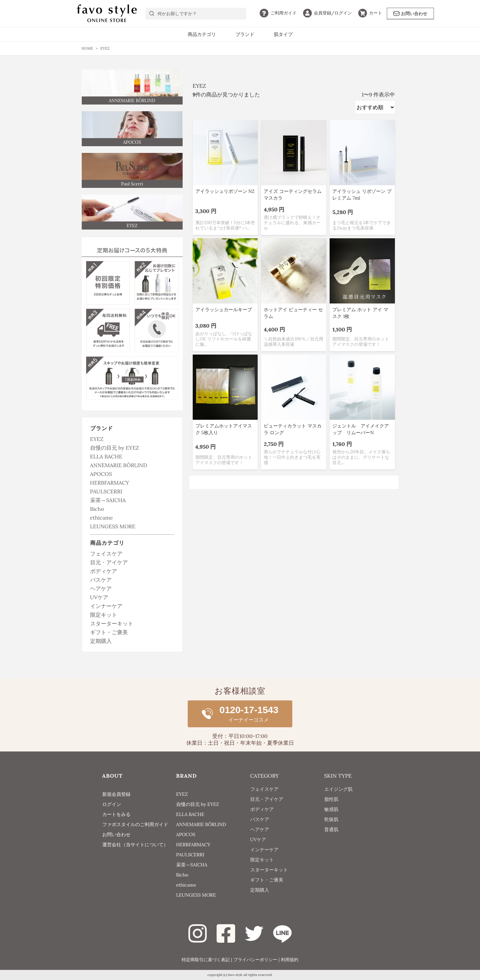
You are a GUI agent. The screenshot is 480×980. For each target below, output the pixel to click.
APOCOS (101, 474)
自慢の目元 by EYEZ (115, 448)
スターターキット (112, 623)
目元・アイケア (109, 562)
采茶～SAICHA (108, 500)
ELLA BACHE (106, 456)
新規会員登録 (116, 794)
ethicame (102, 518)
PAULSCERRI (106, 491)
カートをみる (116, 814)
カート (370, 13)
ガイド (278, 13)
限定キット (104, 615)
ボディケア (104, 571)
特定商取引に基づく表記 (206, 960)
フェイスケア (106, 554)
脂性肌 (331, 804)
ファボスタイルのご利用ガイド (135, 824)
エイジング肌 (338, 794)
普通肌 (331, 834)
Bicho (97, 509)
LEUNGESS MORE (113, 526)
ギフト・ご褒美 (109, 632)
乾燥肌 (331, 824)
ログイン (327, 13)
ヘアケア (101, 588)
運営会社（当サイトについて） (135, 845)
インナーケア (106, 606)
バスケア (101, 580)
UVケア (99, 597)
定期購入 (101, 641)
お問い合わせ (410, 14)
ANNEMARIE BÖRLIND (119, 465)
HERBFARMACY (110, 483)
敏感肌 (331, 814)
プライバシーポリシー (255, 960)
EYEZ (97, 439)
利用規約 (290, 960)
